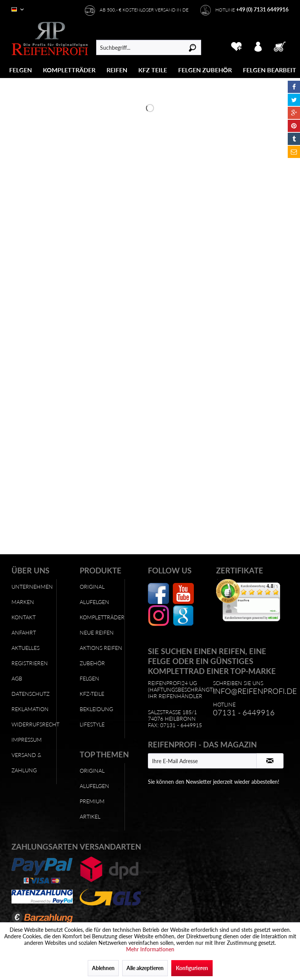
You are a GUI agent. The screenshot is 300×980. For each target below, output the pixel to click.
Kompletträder (102, 617)
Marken (23, 602)
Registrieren (30, 663)
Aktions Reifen (101, 648)
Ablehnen (103, 968)
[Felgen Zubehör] (205, 70)
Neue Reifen (97, 632)
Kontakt (24, 617)
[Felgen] (20, 70)
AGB (17, 678)
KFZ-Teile (92, 694)
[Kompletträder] (69, 70)
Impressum (27, 740)
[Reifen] (117, 70)
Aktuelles (25, 648)
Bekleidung (96, 709)
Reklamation (30, 709)
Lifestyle (92, 724)
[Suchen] (193, 47)
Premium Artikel (92, 809)
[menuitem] (21, 70)
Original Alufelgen (94, 594)
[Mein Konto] (258, 46)
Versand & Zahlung (26, 763)
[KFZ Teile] (153, 70)
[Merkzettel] (236, 46)
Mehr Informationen (150, 949)
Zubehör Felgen (92, 671)
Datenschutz (30, 694)
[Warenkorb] (280, 46)
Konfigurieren (192, 968)
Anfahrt (24, 632)
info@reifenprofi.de (255, 691)
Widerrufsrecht (34, 724)
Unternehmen (32, 587)
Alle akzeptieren (145, 968)
